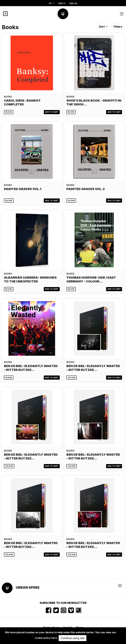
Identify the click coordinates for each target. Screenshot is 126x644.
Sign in (62, 3)
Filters (118, 27)
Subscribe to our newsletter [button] (63, 603)
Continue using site (72, 638)
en (51, 3)
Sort (102, 27)
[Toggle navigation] (122, 14)
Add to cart (52, 112)
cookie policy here (46, 638)
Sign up (73, 3)
